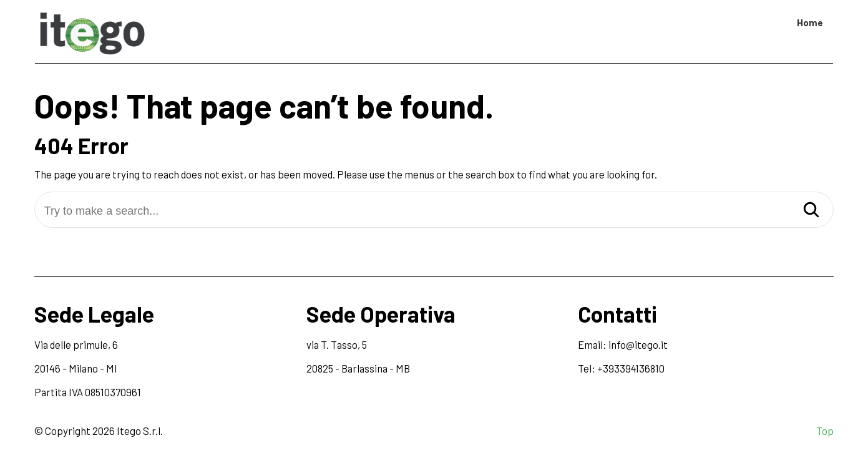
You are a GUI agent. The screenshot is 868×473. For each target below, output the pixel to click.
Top (825, 431)
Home (810, 22)
